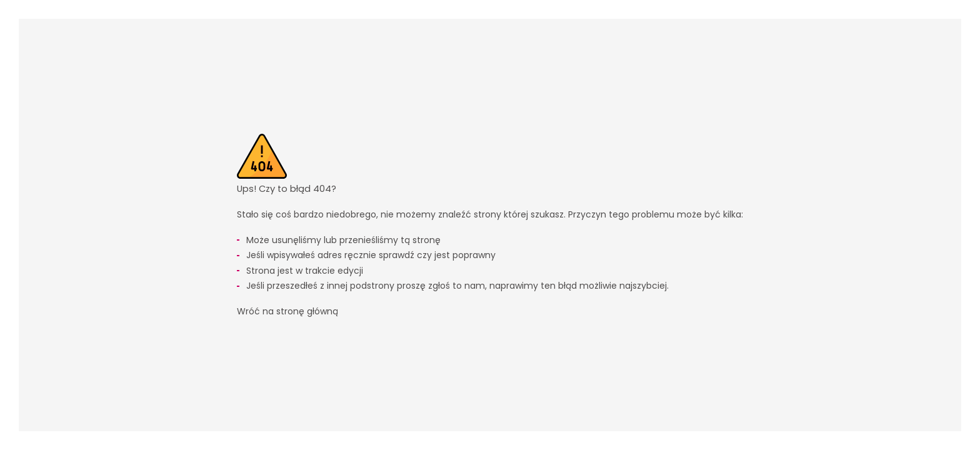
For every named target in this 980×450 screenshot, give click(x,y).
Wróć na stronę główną (287, 311)
